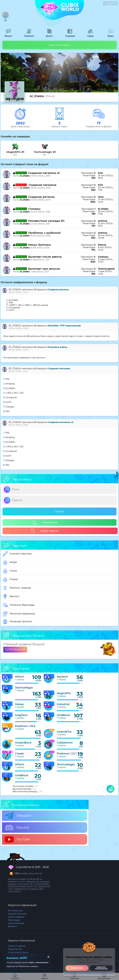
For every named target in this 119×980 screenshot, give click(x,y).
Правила (29, 35)
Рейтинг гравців (17, 588)
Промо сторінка (17, 946)
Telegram (18, 816)
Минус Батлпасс (40, 245)
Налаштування (73, 973)
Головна (15, 977)
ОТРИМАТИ (15, 650)
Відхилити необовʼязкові (101, 968)
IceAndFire (64, 732)
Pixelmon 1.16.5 (25, 726)
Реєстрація (45, 523)
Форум (8, 35)
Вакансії (12, 926)
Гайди (90, 35)
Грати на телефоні (59, 45)
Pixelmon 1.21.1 (67, 754)
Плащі (10, 579)
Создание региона (41, 197)
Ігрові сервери (16, 917)
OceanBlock (23, 743)
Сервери (70, 35)
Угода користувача (18, 952)
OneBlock (63, 715)
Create (19, 754)
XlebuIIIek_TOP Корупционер (64, 326)
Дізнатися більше (88, 973)
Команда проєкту (17, 622)
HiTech (20, 677)
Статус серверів (17, 965)
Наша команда (16, 923)
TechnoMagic (24, 688)
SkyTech (62, 677)
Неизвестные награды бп (46, 221)
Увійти (60, 512)
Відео (111, 35)
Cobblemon (65, 743)
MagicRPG (64, 693)
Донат (49, 35)
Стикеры (34, 209)
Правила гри (15, 949)
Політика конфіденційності (23, 955)
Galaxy (19, 704)
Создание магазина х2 (44, 173)
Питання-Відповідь (19, 605)
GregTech (21, 715)
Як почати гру (15, 911)
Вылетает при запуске (44, 269)
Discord (17, 828)
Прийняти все (77, 968)
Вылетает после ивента (45, 257)
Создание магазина (42, 185)
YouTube (17, 839)
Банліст (11, 597)
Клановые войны (57, 347)
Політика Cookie (17, 959)
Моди (10, 562)
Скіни (10, 571)
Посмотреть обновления (17, 972)
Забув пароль (45, 531)
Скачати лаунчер (17, 554)
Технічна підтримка (19, 614)
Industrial (63, 704)
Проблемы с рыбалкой (44, 233)
